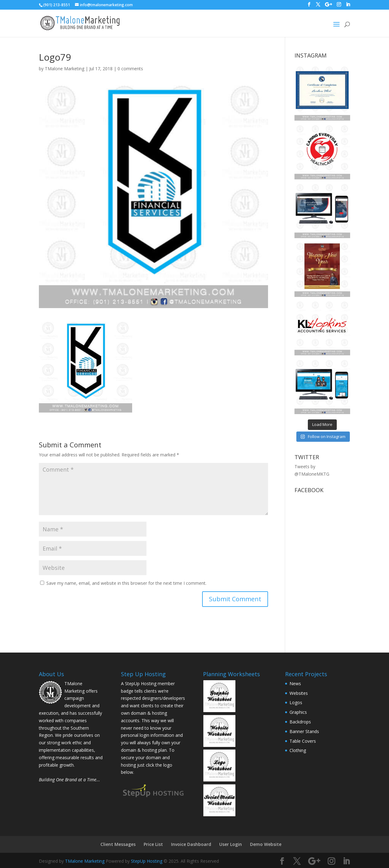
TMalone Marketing (65, 69)
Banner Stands (304, 731)
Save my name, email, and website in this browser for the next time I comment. (126, 583)
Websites (299, 693)
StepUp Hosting (147, 861)
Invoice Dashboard (191, 844)
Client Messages (118, 844)
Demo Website (266, 844)
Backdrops (300, 722)
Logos (296, 702)
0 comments (130, 69)
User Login (231, 844)
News (295, 683)
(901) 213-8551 (57, 5)
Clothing (298, 750)
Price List (153, 844)
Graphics (298, 712)
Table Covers (303, 741)
